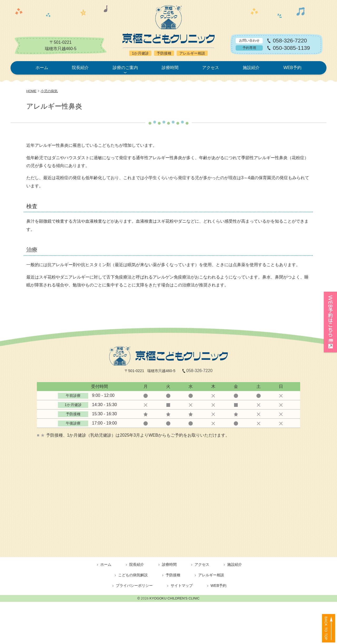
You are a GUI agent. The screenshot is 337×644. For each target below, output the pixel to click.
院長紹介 (80, 68)
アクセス (211, 68)
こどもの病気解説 (133, 575)
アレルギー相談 (211, 575)
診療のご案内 (125, 68)
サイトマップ (182, 586)
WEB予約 (292, 68)
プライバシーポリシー (134, 586)
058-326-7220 (290, 41)
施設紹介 (251, 68)
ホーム (42, 68)
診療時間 (170, 68)
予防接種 (173, 575)
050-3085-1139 (291, 48)
